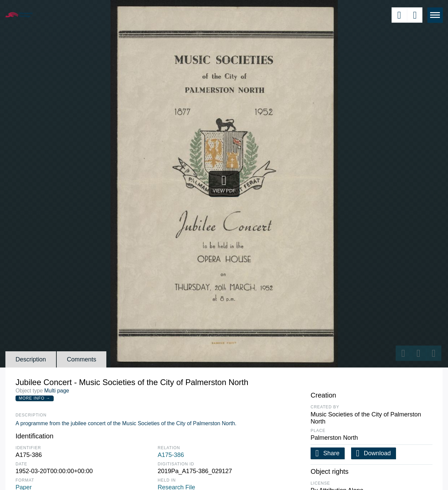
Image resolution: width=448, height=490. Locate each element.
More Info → (35, 398)
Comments (82, 359)
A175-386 (171, 455)
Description (31, 359)
